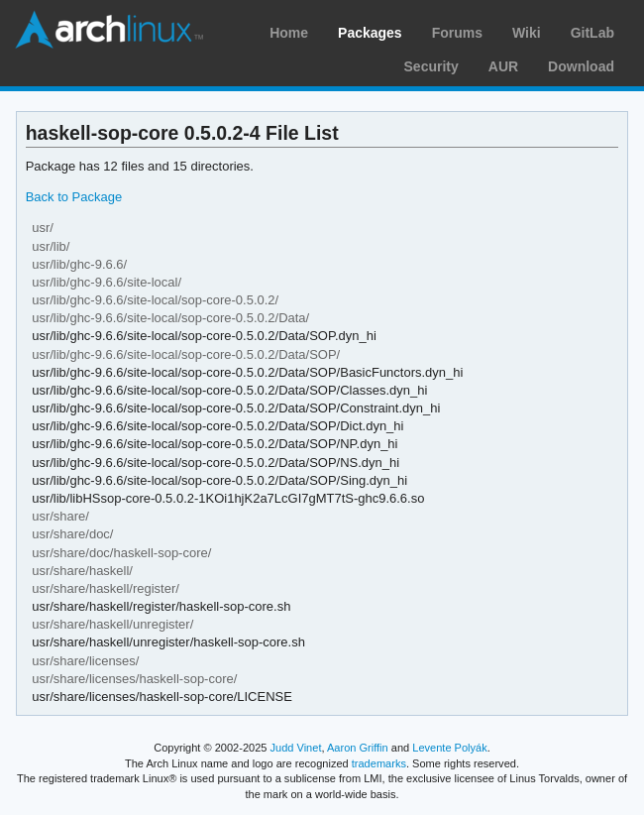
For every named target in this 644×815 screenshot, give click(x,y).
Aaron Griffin (358, 748)
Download (581, 66)
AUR (503, 66)
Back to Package (74, 197)
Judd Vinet (296, 748)
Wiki (527, 33)
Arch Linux (109, 30)
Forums (457, 33)
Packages (370, 33)
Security (431, 66)
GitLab (592, 33)
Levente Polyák (449, 748)
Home (289, 33)
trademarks (379, 763)
